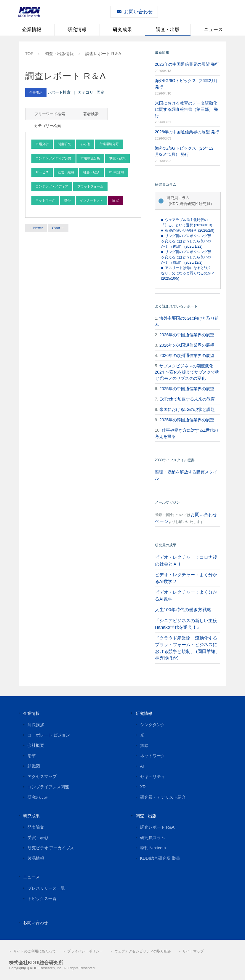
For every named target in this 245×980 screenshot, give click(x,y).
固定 (116, 200)
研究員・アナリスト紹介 (163, 797)
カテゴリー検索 (48, 126)
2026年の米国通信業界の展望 (187, 345)
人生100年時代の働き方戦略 (183, 610)
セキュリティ (153, 776)
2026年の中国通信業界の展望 (187, 335)
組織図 (34, 766)
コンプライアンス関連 (48, 787)
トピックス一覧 (42, 899)
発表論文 (36, 827)
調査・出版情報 (59, 54)
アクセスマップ (42, 776)
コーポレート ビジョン (49, 735)
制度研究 (64, 144)
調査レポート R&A (157, 827)
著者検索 (91, 114)
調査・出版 (168, 29)
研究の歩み (38, 797)
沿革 (32, 756)
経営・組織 (66, 172)
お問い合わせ (138, 12)
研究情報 (77, 29)
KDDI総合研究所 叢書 (160, 858)
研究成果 (122, 29)
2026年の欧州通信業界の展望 (187, 356)
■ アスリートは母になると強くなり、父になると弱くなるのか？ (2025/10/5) (188, 273)
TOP (29, 54)
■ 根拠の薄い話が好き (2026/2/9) (188, 230)
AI (142, 766)
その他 (85, 144)
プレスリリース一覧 (46, 888)
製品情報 (36, 858)
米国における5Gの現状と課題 (187, 409)
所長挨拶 (36, 725)
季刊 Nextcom (153, 848)
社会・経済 (91, 172)
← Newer (36, 228)
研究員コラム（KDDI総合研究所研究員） (190, 201)
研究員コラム (153, 838)
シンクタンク (153, 725)
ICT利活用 (117, 172)
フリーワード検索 (50, 114)
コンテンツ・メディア (52, 186)
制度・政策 (117, 158)
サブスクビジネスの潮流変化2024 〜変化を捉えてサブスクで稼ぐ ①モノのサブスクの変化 (187, 372)
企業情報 (32, 29)
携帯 (68, 200)
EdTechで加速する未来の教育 (187, 399)
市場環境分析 (90, 158)
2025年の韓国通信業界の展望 (187, 420)
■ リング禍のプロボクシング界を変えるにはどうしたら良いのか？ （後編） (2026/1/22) (186, 241)
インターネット (91, 200)
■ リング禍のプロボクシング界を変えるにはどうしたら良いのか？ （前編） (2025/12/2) (186, 257)
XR (143, 787)
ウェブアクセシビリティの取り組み (143, 951)
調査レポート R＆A (103, 54)
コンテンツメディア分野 (53, 158)
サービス (42, 172)
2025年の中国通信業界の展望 (187, 389)
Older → (58, 228)
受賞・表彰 (38, 838)
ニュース (213, 29)
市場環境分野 (109, 144)
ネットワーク (45, 200)
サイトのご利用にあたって (35, 951)
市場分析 (42, 144)
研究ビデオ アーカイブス (51, 848)
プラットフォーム (90, 186)
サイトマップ (193, 951)
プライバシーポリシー (85, 951)
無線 (144, 745)
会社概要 (36, 745)
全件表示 (36, 92)
